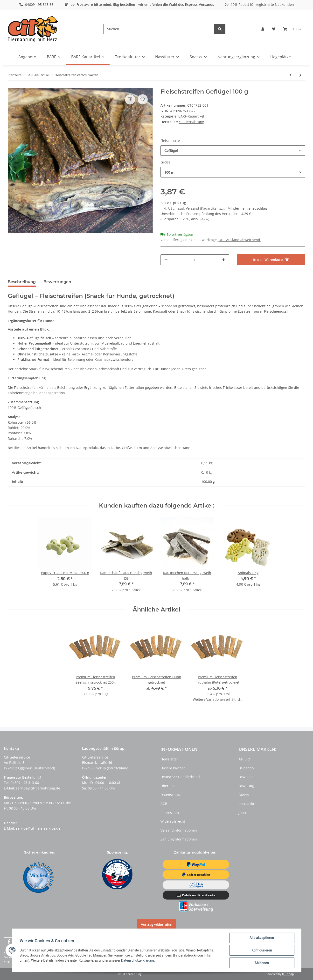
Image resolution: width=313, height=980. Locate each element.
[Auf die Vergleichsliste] (130, 99)
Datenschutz (171, 795)
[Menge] (195, 260)
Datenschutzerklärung (138, 960)
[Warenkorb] (292, 29)
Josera (244, 813)
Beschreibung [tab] (22, 282)
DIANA (244, 795)
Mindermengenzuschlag (247, 208)
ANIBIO (244, 759)
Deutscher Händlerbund (180, 777)
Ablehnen (262, 963)
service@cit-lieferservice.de (38, 828)
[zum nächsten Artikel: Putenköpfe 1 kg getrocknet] (300, 75)
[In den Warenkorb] (271, 260)
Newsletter (169, 759)
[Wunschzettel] (274, 29)
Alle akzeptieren (262, 938)
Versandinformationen (179, 830)
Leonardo (246, 804)
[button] (263, 29)
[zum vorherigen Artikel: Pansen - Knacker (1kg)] (290, 75)
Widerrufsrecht (173, 821)
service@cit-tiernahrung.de (38, 788)
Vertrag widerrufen (157, 925)
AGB (164, 804)
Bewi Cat (246, 777)
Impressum (170, 813)
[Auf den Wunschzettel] (143, 99)
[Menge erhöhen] (223, 260)
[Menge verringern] (166, 260)
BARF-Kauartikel (191, 116)
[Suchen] (159, 29)
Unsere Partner (173, 768)
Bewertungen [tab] (57, 282)
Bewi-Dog (246, 786)
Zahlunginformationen (179, 839)
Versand (193, 208)
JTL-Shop (288, 974)
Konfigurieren (262, 950)
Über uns (168, 786)
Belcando (246, 768)
